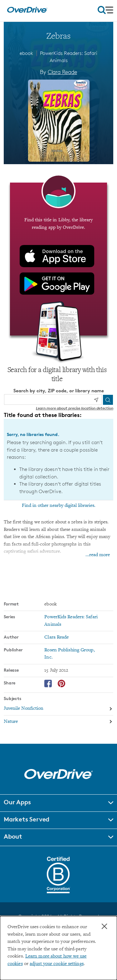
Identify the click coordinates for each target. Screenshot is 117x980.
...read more (98, 555)
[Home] (27, 11)
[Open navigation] (105, 10)
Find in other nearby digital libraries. (59, 506)
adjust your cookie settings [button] (57, 964)
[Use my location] (96, 400)
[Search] (108, 400)
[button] (58, 803)
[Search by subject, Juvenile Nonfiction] (58, 709)
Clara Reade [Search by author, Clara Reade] (62, 72)
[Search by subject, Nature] (58, 722)
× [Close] (104, 926)
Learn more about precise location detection (75, 408)
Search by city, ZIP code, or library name (59, 391)
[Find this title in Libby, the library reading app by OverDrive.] (58, 259)
